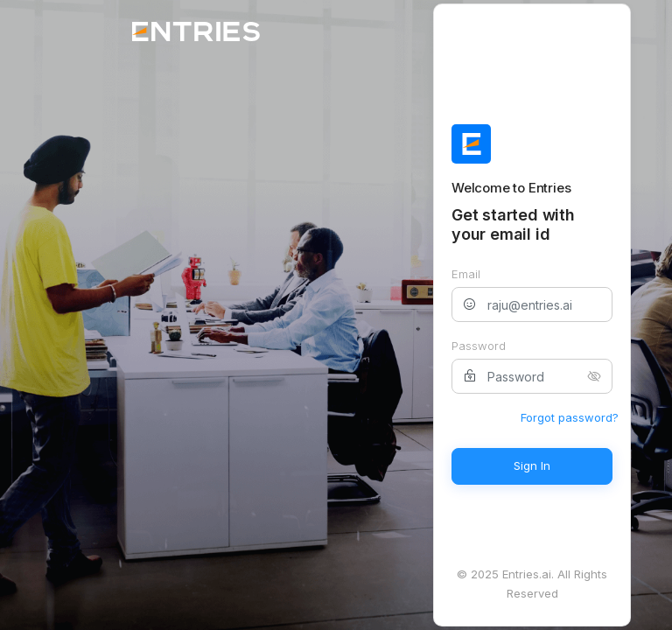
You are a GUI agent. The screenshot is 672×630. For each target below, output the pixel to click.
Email (466, 274)
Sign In (532, 465)
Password (479, 346)
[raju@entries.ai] (532, 304)
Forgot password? (570, 417)
